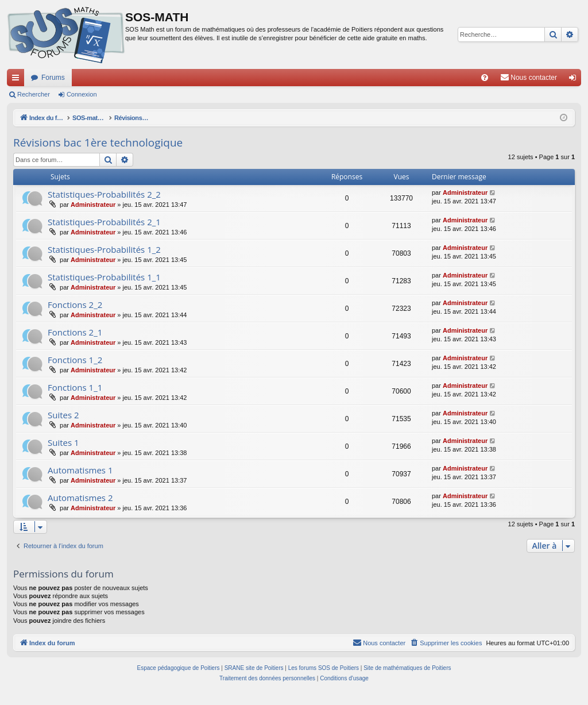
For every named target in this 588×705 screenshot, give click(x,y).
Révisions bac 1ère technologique (98, 142)
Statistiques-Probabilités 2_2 (104, 194)
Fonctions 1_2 (75, 360)
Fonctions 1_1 (75, 387)
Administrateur (93, 205)
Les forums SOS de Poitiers (324, 668)
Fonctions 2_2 (75, 305)
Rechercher (34, 94)
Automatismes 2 (80, 498)
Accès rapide (18, 80)
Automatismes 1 (80, 470)
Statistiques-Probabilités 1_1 (104, 277)
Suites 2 (63, 415)
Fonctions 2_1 (75, 332)
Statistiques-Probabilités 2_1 (104, 222)
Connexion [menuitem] (575, 80)
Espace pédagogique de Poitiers (179, 668)
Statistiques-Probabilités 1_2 (104, 249)
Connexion (82, 94)
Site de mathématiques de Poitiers (407, 668)
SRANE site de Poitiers (254, 668)
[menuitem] (485, 78)
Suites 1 (63, 442)
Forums (53, 78)
